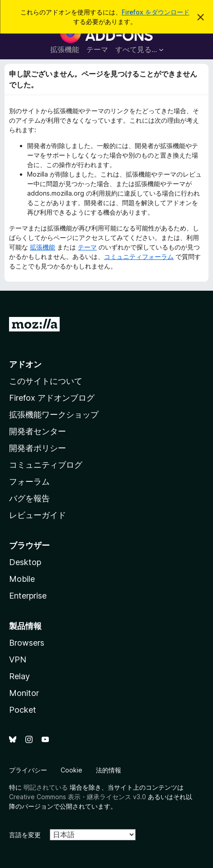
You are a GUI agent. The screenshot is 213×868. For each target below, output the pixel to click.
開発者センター (38, 431)
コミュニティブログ (46, 465)
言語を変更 (25, 835)
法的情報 (109, 770)
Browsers (27, 643)
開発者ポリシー (38, 448)
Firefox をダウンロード (156, 12)
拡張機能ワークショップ (54, 415)
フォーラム (29, 482)
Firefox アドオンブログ (52, 398)
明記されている (46, 787)
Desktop (25, 562)
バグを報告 (29, 498)
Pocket (23, 710)
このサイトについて (46, 381)
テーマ (97, 49)
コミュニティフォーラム (139, 257)
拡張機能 (65, 49)
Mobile (22, 579)
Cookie (71, 770)
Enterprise (28, 596)
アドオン (25, 364)
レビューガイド (38, 515)
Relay (19, 676)
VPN (18, 659)
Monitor (24, 693)
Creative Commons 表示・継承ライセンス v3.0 (78, 797)
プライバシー (28, 770)
